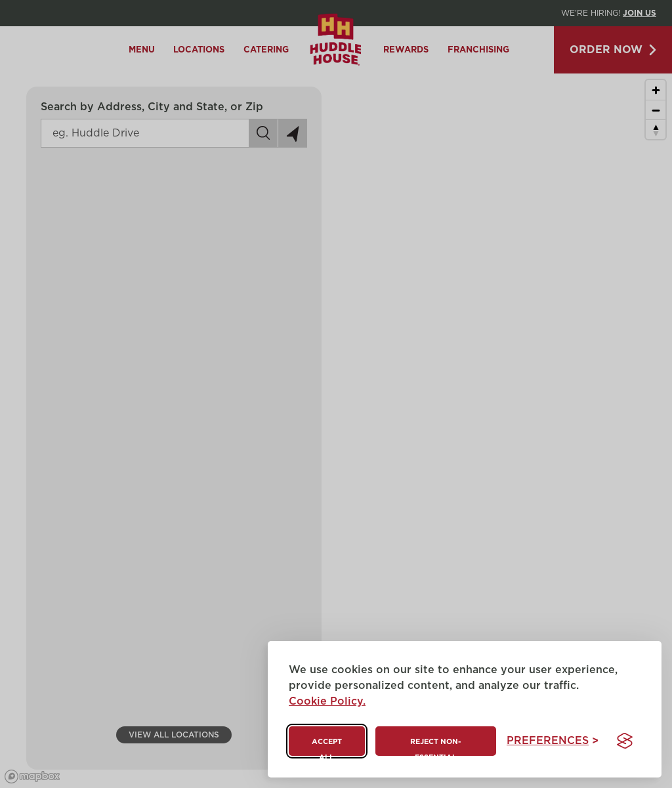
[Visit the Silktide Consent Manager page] (625, 741)
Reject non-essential (435, 747)
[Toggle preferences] (553, 741)
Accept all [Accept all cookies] (327, 747)
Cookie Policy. (327, 701)
